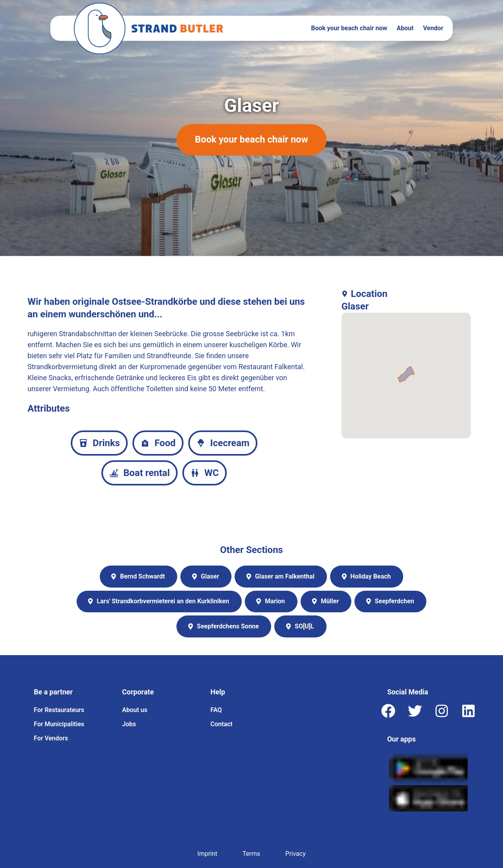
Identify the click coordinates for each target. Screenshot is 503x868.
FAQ (216, 710)
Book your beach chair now (349, 28)
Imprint (207, 854)
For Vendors (51, 738)
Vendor (433, 28)
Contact (222, 724)
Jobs (129, 724)
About (405, 28)
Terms (251, 854)
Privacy (296, 854)
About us (135, 710)
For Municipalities (59, 724)
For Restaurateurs (59, 710)
